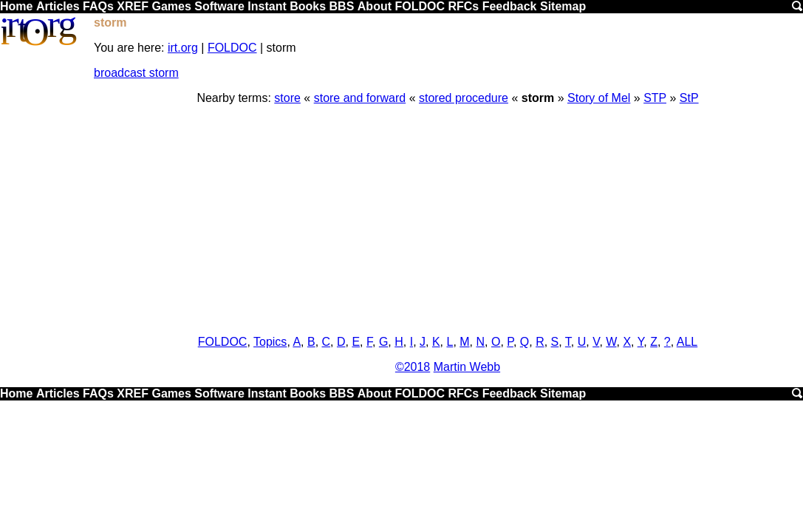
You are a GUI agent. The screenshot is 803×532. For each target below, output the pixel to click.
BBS (342, 6)
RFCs (463, 6)
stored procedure (464, 98)
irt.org (183, 48)
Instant (267, 6)
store (287, 98)
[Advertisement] (448, 220)
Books (308, 6)
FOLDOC (420, 6)
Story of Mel (599, 98)
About (375, 6)
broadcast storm (136, 73)
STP (655, 98)
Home (16, 6)
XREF (133, 6)
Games (171, 6)
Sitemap (563, 6)
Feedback (510, 6)
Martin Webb (467, 367)
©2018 (413, 367)
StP (689, 98)
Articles (58, 6)
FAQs (98, 6)
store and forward (360, 98)
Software (219, 6)
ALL (687, 342)
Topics (270, 342)
